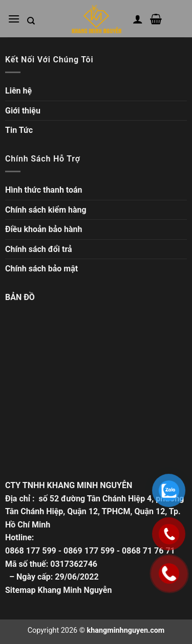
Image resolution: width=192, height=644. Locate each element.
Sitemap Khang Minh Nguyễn (58, 590)
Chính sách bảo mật (41, 269)
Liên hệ (18, 91)
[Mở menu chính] (14, 19)
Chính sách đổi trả (39, 249)
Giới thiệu (23, 111)
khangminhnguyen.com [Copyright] (126, 630)
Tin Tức (19, 130)
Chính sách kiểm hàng (46, 210)
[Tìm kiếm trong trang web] (31, 21)
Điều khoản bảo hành (44, 229)
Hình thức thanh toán (44, 190)
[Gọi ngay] (169, 573)
